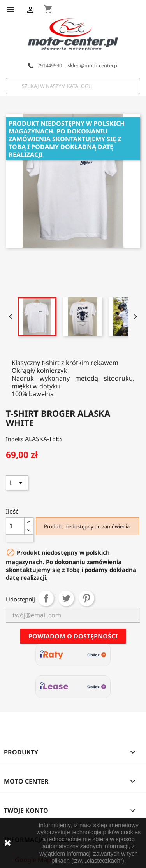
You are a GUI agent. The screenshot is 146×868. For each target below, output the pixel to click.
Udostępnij (46, 598)
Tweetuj (66, 598)
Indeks (15, 439)
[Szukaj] (73, 86)
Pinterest (86, 598)
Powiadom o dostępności (73, 636)
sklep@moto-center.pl (93, 65)
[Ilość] (15, 526)
